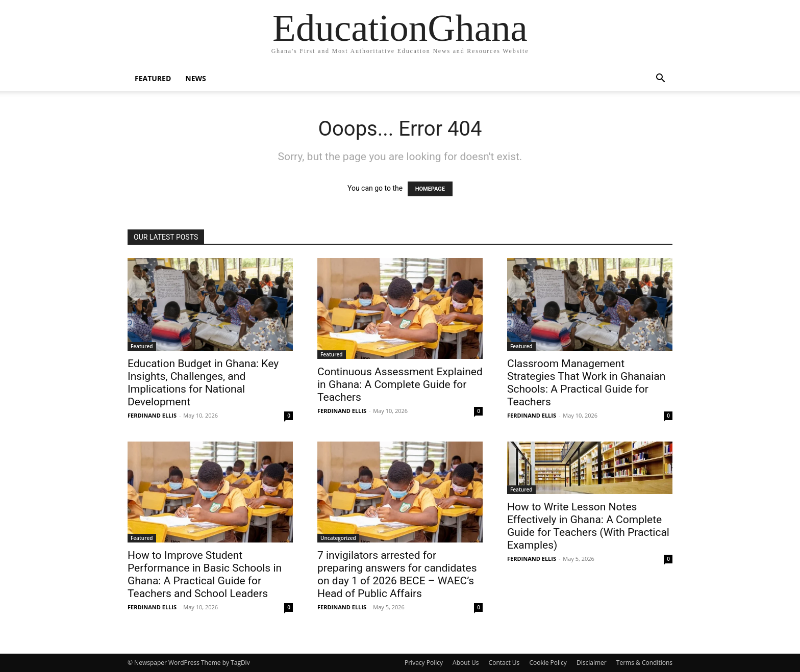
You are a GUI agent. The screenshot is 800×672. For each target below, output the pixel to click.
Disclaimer (592, 663)
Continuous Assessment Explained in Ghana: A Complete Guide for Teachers (400, 384)
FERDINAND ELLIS (152, 415)
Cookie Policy (548, 663)
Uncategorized (338, 538)
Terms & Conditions (644, 663)
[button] (660, 79)
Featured (153, 78)
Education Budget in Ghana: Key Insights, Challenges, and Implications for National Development (203, 383)
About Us (466, 663)
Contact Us (504, 663)
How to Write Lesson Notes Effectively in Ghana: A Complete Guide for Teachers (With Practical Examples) (588, 526)
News (195, 78)
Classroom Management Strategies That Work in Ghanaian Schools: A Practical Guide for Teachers (586, 383)
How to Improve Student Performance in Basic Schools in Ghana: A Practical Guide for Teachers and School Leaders (205, 574)
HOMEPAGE (430, 189)
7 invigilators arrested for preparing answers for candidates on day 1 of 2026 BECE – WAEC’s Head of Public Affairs (397, 574)
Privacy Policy (424, 663)
